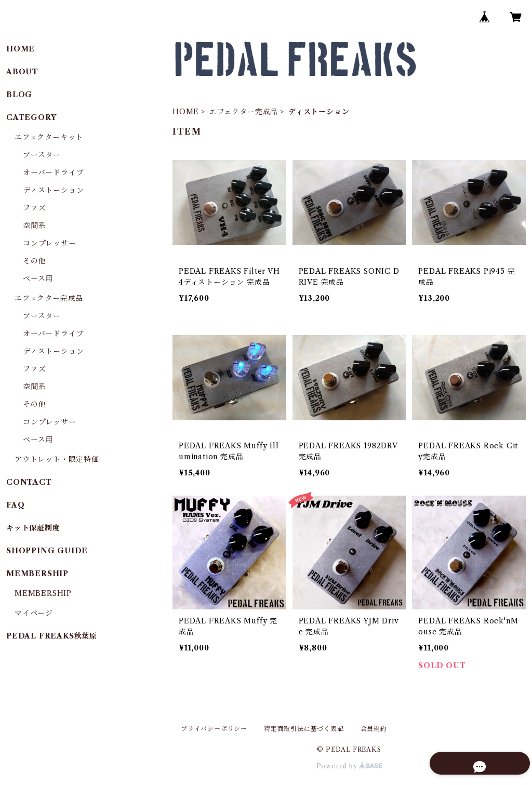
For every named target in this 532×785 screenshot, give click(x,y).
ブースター (42, 155)
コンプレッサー (50, 243)
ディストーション (53, 190)
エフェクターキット (49, 137)
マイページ (34, 613)
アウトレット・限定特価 (57, 459)
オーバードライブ (53, 172)
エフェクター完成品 (244, 112)
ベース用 (38, 278)
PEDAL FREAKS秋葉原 (52, 636)
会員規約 (374, 729)
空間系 (34, 225)
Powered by (349, 766)
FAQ (15, 505)
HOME (186, 112)
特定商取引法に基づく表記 (304, 729)
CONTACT (29, 482)
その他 (34, 261)
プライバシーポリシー (214, 729)
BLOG (19, 95)
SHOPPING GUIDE (47, 551)
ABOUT (22, 72)
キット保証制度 (33, 528)
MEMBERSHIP (43, 593)
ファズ (34, 208)
